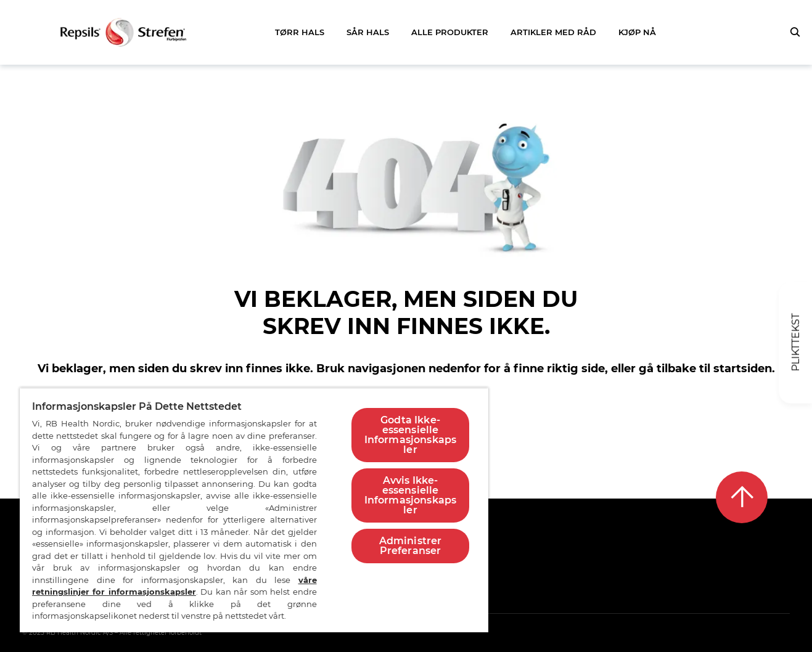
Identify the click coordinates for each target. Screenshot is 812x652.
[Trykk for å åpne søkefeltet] (795, 32)
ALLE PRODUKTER (450, 32)
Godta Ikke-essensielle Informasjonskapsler (411, 435)
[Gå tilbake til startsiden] (123, 32)
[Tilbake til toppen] (742, 497)
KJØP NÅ (637, 32)
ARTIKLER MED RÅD (553, 32)
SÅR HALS (368, 32)
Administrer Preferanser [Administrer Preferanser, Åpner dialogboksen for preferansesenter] (411, 546)
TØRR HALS (300, 32)
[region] (254, 510)
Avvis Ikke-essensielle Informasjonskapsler (411, 495)
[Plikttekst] (795, 343)
